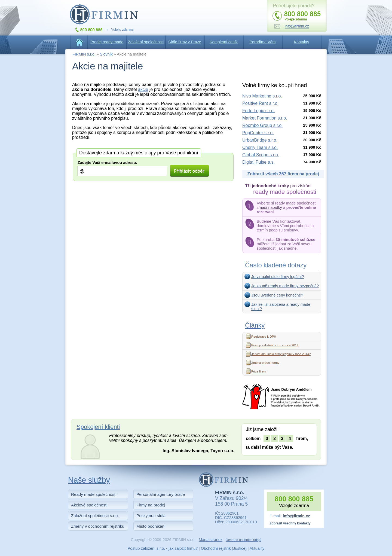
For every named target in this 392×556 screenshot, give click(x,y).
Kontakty (302, 42)
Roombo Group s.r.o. (263, 125)
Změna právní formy (265, 363)
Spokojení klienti (98, 427)
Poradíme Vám (263, 42)
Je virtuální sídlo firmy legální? (278, 277)
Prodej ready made (107, 42)
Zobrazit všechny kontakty (290, 523)
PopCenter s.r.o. (258, 133)
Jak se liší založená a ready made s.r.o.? (281, 307)
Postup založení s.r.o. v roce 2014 (275, 345)
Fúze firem (259, 371)
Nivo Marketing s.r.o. (262, 96)
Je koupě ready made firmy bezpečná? (285, 286)
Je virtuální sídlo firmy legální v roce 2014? (281, 354)
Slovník (106, 54)
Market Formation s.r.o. (265, 118)
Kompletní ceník (224, 42)
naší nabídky (271, 207)
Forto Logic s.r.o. (258, 111)
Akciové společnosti (89, 505)
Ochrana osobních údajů (244, 540)
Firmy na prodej (151, 505)
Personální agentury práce (161, 494)
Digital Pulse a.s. (258, 162)
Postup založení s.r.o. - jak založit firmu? (163, 548)
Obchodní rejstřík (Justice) (224, 548)
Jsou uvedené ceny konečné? (277, 295)
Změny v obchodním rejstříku (98, 526)
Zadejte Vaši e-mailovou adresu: (107, 163)
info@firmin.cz (296, 516)
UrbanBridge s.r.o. (260, 140)
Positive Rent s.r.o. (260, 103)
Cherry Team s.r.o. (260, 147)
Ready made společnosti (94, 494)
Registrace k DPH (264, 337)
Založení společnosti (146, 42)
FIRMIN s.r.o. (84, 54)
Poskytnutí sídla (151, 516)
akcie (143, 89)
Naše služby (89, 480)
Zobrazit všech (283, 174)
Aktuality (257, 548)
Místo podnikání (151, 526)
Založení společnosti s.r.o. (95, 516)
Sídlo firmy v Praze (185, 42)
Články (255, 325)
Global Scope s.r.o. (261, 155)
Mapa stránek (211, 540)
